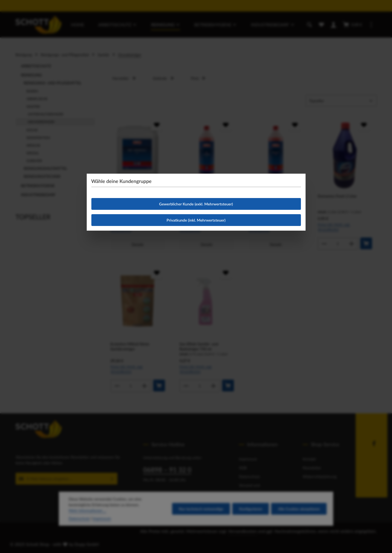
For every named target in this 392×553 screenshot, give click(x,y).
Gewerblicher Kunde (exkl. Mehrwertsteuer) (196, 204)
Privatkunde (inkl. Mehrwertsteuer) (196, 220)
